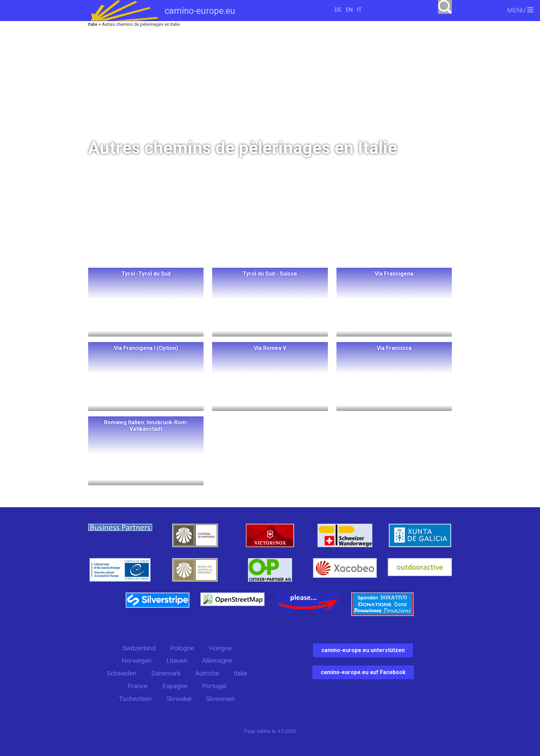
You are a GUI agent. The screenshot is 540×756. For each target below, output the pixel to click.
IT (359, 10)
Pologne (182, 648)
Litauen (177, 661)
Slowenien (220, 699)
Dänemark (166, 673)
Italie (240, 673)
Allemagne (217, 661)
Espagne (175, 686)
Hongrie (220, 648)
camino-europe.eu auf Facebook (363, 672)
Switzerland (139, 648)
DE (338, 10)
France (137, 686)
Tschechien (135, 699)
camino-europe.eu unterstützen (363, 650)
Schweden (122, 673)
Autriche (207, 673)
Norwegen (137, 661)
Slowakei (179, 699)
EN (349, 10)
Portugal (214, 686)
